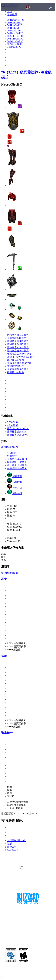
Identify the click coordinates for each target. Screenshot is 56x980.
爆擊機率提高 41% (17, 432)
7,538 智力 (13, 422)
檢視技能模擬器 (10, 447)
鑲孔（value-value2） (18, 428)
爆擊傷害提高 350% (17, 435)
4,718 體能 (13, 425)
